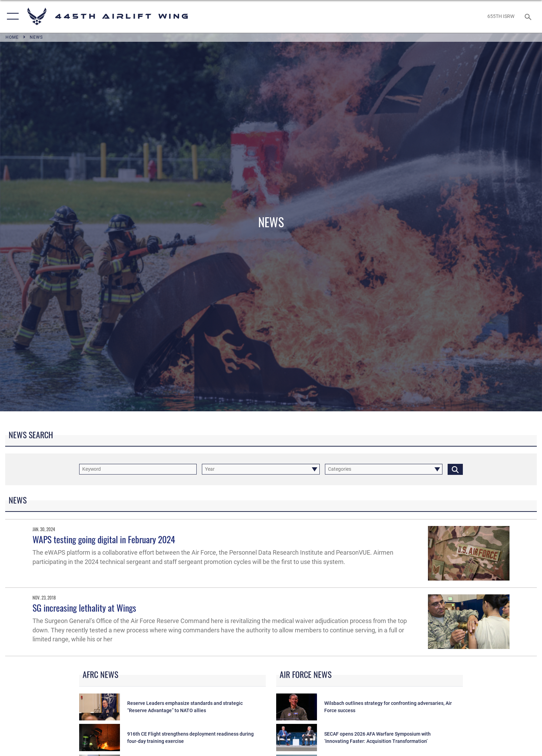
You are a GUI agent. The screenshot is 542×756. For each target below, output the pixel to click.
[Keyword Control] (138, 469)
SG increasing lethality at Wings (84, 608)
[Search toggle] (529, 16)
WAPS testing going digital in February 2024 (104, 539)
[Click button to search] (455, 469)
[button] (11, 16)
